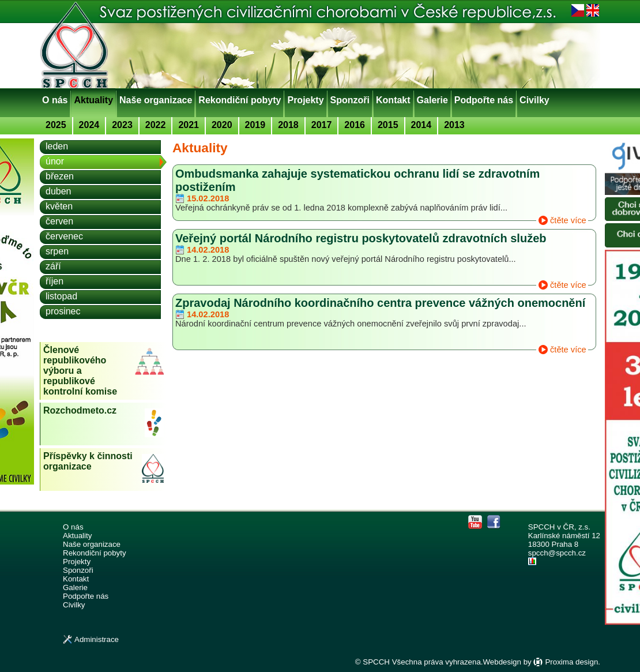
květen (59, 206)
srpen (57, 251)
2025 (56, 125)
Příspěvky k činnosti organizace (88, 461)
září (53, 266)
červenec (64, 236)
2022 (156, 125)
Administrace (97, 639)
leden (57, 146)
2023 (122, 125)
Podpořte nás (484, 100)
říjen (54, 281)
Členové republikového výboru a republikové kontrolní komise (80, 371)
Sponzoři (350, 100)
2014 (421, 125)
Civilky (534, 100)
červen (59, 221)
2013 (454, 125)
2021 (189, 125)
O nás (55, 100)
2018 (288, 125)
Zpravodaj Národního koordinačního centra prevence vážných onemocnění (380, 303)
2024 (89, 125)
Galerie (432, 100)
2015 (388, 125)
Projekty (305, 100)
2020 (222, 125)
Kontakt (393, 100)
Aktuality (93, 100)
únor (55, 161)
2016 (355, 125)
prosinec (63, 311)
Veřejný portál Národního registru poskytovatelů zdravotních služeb (361, 238)
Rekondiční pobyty (240, 100)
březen (60, 176)
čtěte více (568, 220)
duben (59, 191)
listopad (61, 296)
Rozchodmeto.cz (80, 410)
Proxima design (571, 662)
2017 (322, 125)
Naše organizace (156, 100)
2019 (255, 125)
